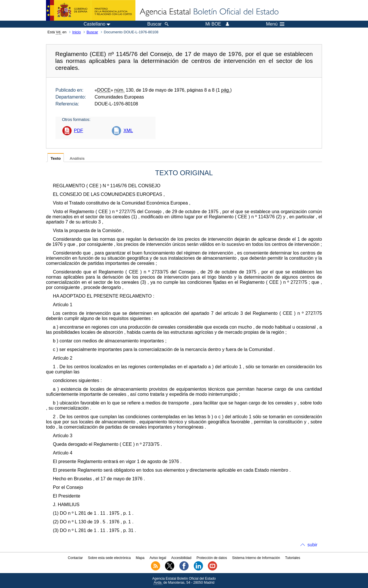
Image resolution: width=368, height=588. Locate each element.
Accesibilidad (181, 558)
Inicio (76, 32)
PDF (78, 131)
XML (128, 131)
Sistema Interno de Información (256, 558)
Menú (275, 24)
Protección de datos (212, 558)
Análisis (77, 158)
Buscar (92, 32)
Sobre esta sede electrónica (109, 558)
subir (312, 545)
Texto (56, 158)
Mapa (140, 558)
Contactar (75, 558)
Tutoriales (293, 558)
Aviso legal (158, 558)
